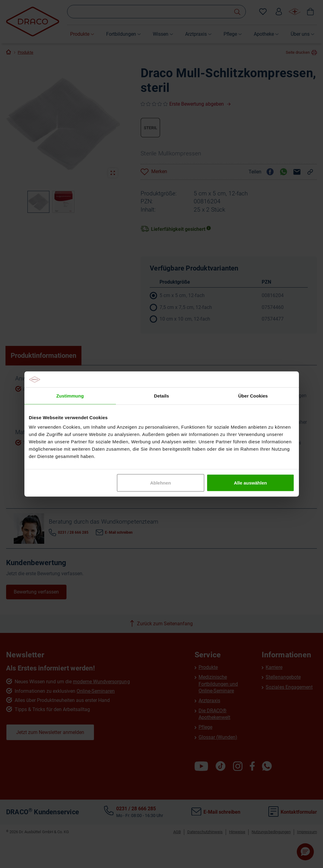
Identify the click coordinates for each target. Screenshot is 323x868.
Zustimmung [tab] (70, 396)
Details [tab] (161, 396)
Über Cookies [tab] (253, 396)
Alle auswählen (250, 483)
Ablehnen (160, 483)
